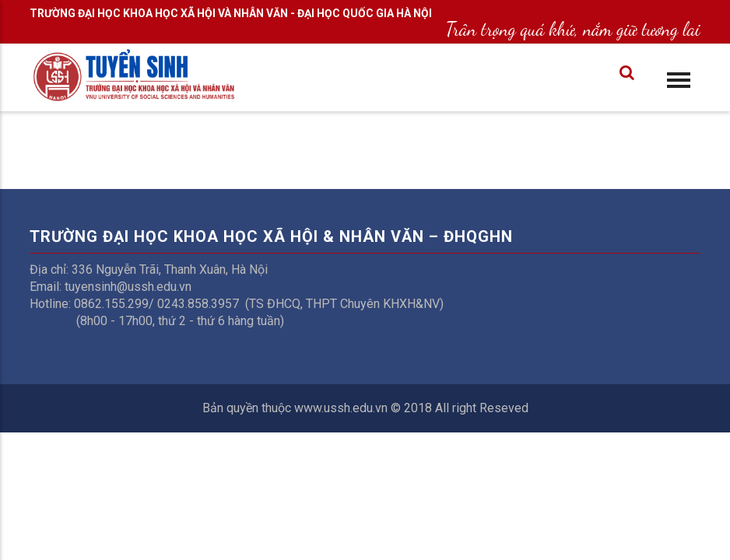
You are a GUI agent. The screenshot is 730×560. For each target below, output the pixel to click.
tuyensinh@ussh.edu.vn (128, 287)
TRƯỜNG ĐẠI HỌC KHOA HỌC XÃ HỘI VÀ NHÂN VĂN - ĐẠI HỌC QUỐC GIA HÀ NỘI (231, 13)
